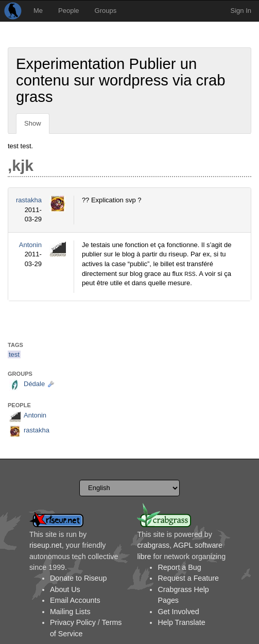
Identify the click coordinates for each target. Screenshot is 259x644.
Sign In (241, 11)
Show (33, 123)
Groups (106, 11)
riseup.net (46, 545)
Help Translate (181, 622)
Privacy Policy (73, 622)
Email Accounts (75, 600)
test (14, 354)
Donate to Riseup (78, 578)
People (68, 11)
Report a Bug (179, 567)
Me (38, 11)
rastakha (29, 200)
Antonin (30, 245)
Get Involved (178, 612)
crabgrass (153, 545)
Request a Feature (188, 578)
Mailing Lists (70, 612)
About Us (65, 589)
